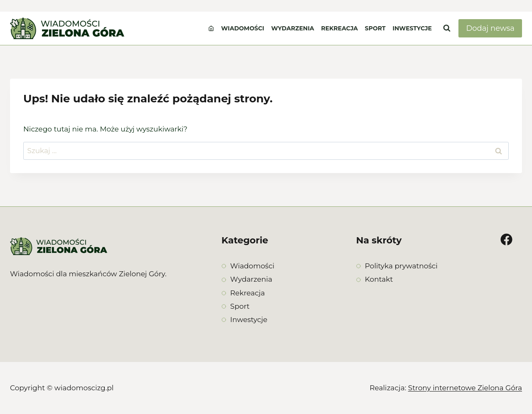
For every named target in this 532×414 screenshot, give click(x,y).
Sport (375, 28)
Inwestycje (412, 28)
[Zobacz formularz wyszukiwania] (447, 28)
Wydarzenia (292, 28)
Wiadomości (243, 28)
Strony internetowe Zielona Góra (465, 388)
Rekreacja (340, 28)
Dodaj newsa (490, 28)
